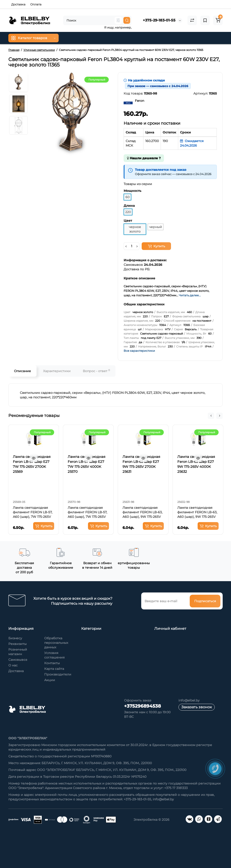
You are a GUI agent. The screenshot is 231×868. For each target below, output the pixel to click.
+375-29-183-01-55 (159, 20)
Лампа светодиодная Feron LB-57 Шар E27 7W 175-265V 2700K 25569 (32, 464)
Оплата (36, 4)
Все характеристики (139, 351)
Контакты (52, 663)
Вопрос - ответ (96, 371)
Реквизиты (17, 644)
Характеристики (57, 371)
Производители (58, 674)
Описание (22, 371)
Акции (50, 680)
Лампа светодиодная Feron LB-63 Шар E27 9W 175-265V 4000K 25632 (196, 464)
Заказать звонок (197, 707)
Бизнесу (15, 638)
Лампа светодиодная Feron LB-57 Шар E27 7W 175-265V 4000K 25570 (87, 464)
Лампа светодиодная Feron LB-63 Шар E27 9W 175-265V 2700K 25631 (141, 464)
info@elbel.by (189, 700)
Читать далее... (190, 295)
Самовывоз (18, 660)
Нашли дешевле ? (144, 158)
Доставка (18, 4)
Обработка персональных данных (56, 643)
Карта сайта (54, 669)
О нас (13, 665)
